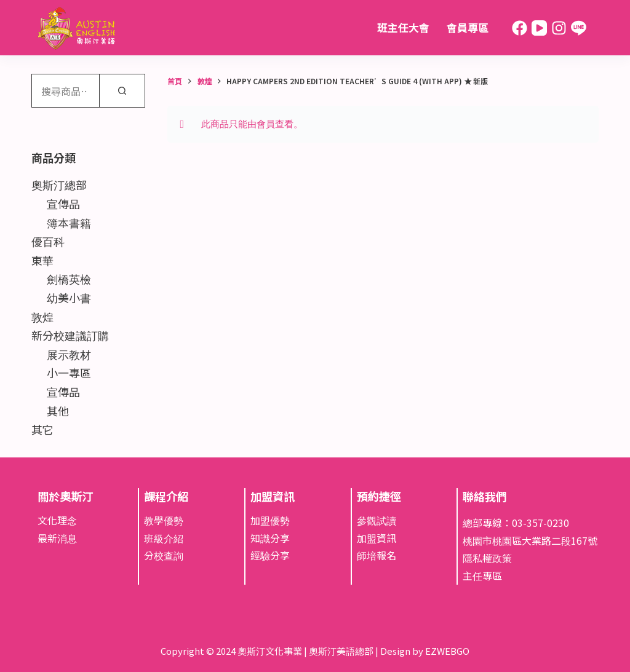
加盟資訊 (377, 538)
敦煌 (42, 317)
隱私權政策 (487, 558)
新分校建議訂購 (70, 335)
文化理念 (57, 520)
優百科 (48, 241)
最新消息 (57, 538)
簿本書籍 (69, 223)
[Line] (579, 28)
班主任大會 (403, 27)
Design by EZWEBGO (425, 651)
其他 (58, 411)
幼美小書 (69, 298)
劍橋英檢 (69, 279)
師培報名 (377, 555)
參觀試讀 (377, 520)
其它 (42, 429)
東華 (42, 260)
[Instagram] (559, 28)
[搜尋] (122, 91)
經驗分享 (270, 555)
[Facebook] (520, 28)
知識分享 (270, 538)
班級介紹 (164, 538)
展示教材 (69, 354)
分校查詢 (164, 555)
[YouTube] (539, 28)
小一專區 (69, 373)
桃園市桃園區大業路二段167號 (530, 540)
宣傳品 (63, 204)
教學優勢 (164, 520)
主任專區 (482, 575)
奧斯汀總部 (59, 184)
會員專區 (468, 27)
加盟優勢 (270, 520)
